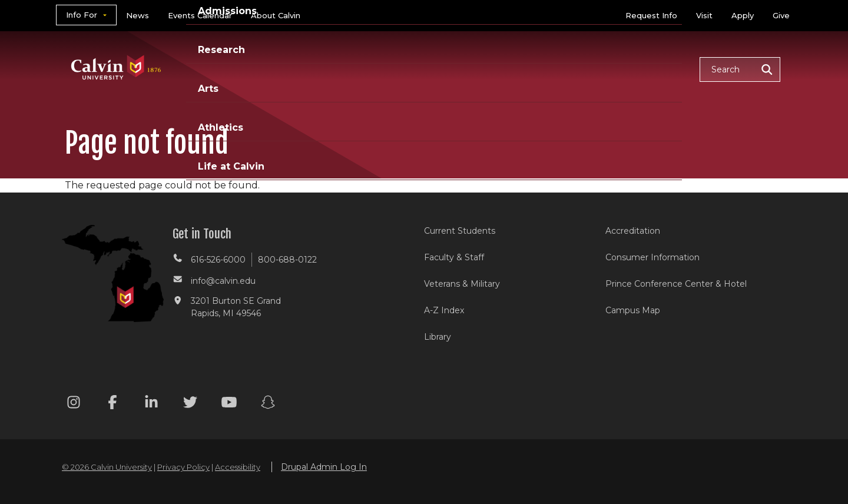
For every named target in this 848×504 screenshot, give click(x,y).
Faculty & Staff (454, 257)
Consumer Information (652, 257)
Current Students (460, 231)
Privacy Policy (183, 467)
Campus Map (633, 310)
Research (455, 69)
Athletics (569, 69)
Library (438, 337)
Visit (704, 15)
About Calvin (276, 15)
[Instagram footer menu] (74, 404)
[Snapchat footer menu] (268, 404)
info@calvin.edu (223, 281)
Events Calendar (200, 15)
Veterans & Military (462, 284)
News (138, 15)
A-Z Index (444, 310)
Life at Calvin (649, 69)
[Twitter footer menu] (190, 404)
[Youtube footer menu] (229, 404)
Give (781, 15)
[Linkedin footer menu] (151, 404)
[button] (740, 69)
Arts (513, 69)
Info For (82, 15)
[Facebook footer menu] (112, 404)
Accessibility (238, 467)
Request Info (651, 15)
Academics (297, 69)
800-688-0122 (287, 260)
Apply (743, 15)
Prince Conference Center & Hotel (676, 284)
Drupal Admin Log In (324, 467)
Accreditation (633, 231)
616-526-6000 (218, 260)
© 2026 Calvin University (107, 467)
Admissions (379, 69)
